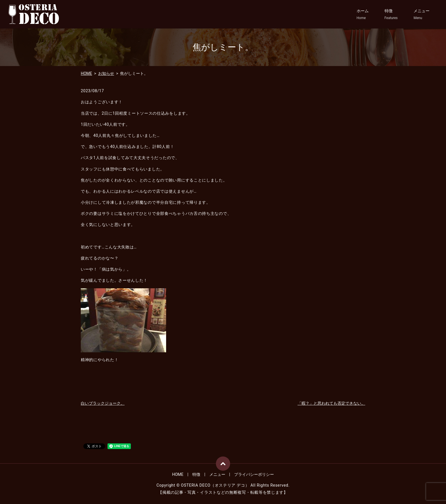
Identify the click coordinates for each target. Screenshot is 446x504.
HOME (86, 73)
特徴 (391, 15)
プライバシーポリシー (254, 474)
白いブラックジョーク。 (103, 403)
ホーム (363, 15)
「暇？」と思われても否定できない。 (331, 403)
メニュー (422, 15)
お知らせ (106, 73)
